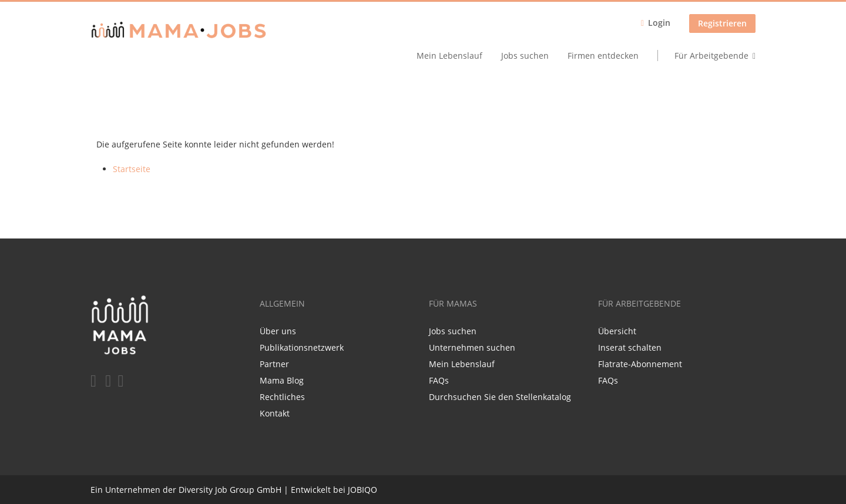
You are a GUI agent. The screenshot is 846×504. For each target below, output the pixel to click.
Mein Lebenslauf (449, 56)
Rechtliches (282, 397)
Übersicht (617, 331)
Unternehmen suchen (472, 347)
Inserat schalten (630, 347)
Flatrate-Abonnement (640, 364)
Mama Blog (282, 380)
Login (659, 23)
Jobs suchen (525, 56)
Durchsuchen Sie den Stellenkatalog (500, 397)
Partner (274, 364)
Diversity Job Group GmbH (230, 490)
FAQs (439, 380)
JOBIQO (362, 490)
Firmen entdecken (603, 56)
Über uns (278, 331)
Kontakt (275, 413)
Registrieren (722, 23)
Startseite (132, 169)
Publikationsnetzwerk (302, 347)
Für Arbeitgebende (711, 56)
